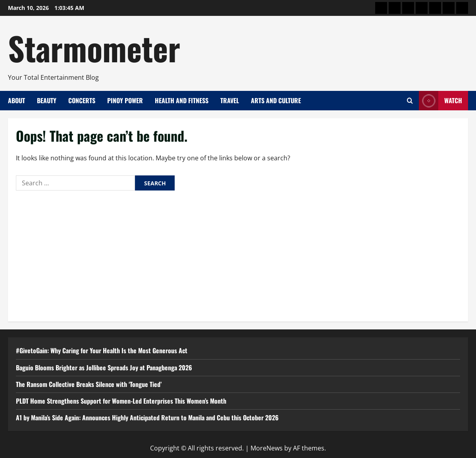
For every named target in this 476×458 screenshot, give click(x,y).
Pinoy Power (125, 100)
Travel (230, 100)
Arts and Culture (276, 100)
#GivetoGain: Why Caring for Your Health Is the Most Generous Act (102, 350)
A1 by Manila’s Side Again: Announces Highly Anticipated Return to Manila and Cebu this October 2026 (147, 418)
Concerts (82, 100)
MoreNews (267, 448)
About (16, 100)
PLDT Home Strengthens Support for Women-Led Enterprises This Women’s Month (121, 401)
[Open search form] (410, 101)
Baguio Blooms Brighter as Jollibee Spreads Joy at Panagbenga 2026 (104, 368)
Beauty (47, 100)
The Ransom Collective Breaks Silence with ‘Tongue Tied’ (89, 384)
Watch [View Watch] (440, 101)
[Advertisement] (238, 254)
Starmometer (94, 48)
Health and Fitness (182, 100)
